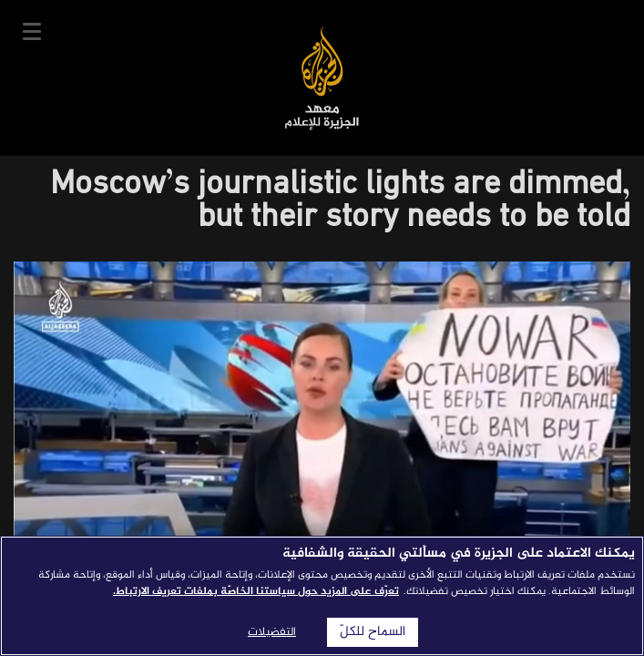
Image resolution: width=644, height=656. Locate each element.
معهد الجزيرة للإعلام (322, 78)
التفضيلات (272, 632)
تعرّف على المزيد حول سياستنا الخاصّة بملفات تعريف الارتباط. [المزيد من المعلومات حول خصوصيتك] (256, 591)
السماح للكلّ (373, 632)
